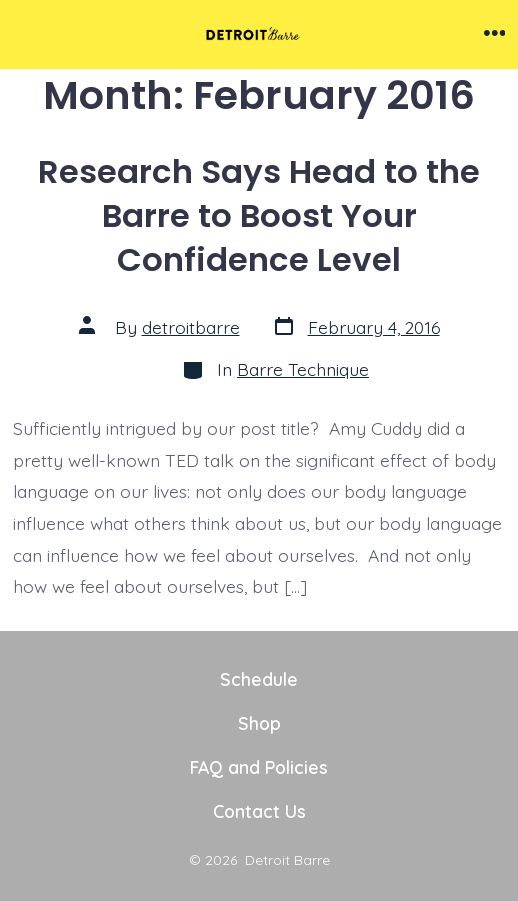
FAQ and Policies (259, 767)
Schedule (259, 679)
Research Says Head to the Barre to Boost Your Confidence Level (259, 215)
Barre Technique (303, 369)
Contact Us (259, 811)
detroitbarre (191, 327)
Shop (259, 723)
